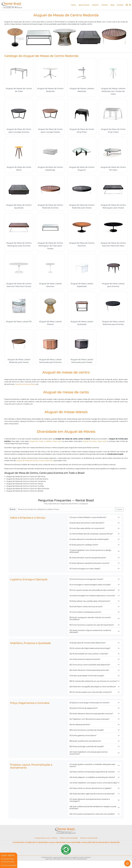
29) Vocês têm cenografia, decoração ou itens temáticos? (93, 688)
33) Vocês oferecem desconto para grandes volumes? (91, 715)
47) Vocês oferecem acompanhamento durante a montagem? (90, 801)
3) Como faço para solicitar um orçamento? (87, 529)
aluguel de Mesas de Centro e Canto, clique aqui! (36, 461)
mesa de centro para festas (26, 384)
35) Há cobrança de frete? (80, 726)
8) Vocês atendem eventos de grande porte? (88, 559)
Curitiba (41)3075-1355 (88, 843)
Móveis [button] (94, 5)
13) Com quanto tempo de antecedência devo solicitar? (92, 591)
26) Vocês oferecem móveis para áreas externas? (89, 671)
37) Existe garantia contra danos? (83, 737)
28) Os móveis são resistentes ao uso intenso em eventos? (93, 682)
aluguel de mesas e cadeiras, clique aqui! (51, 442)
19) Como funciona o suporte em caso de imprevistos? (92, 626)
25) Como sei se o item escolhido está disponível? (90, 666)
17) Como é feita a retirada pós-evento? (85, 613)
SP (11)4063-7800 (18, 843)
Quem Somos (82, 5)
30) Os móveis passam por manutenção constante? (91, 693)
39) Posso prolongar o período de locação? (87, 747)
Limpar (119, 510)
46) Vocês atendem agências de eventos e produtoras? (92, 795)
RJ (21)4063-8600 (42, 843)
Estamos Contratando (89, 839)
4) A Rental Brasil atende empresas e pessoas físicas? (91, 535)
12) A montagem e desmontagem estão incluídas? (90, 586)
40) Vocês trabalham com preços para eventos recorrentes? (88, 754)
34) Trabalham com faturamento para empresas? (89, 720)
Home (71, 5)
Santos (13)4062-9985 (73, 843)
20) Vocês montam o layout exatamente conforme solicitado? (90, 632)
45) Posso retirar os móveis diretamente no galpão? (90, 789)
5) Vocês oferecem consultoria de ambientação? (89, 540)
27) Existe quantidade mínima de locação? (87, 677)
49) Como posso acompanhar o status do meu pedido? (92, 815)
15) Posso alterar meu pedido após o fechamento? (90, 602)
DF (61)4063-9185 (114, 843)
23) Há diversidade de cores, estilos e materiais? (89, 655)
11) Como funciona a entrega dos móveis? (86, 580)
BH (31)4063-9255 (102, 843)
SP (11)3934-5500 (30, 843)
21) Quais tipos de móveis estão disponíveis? (88, 644)
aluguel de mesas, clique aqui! (101, 442)
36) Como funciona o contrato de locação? (87, 731)
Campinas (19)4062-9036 (57, 843)
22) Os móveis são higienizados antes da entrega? (90, 649)
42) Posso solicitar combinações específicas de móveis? (92, 773)
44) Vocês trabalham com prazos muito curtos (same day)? (93, 784)
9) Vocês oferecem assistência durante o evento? (89, 564)
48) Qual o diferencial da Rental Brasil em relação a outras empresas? (93, 808)
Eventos (104, 5)
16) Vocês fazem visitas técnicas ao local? (86, 607)
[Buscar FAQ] (66, 510)
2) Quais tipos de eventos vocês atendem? (87, 524)
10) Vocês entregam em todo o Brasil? (85, 570)
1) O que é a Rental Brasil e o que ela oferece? (88, 518)
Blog (112, 5)
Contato (120, 5)
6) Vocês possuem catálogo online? (84, 546)
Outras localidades (9, 865)
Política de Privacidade (69, 839)
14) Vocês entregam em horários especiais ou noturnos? (92, 597)
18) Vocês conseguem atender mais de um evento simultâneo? (90, 619)
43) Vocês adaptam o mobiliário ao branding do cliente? (92, 778)
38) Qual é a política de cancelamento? (85, 742)
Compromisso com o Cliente (46, 839)
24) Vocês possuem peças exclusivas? (85, 660)
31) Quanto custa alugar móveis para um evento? (89, 704)
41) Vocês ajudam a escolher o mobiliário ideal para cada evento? (92, 766)
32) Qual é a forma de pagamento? (84, 709)
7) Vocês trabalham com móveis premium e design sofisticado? (90, 552)
